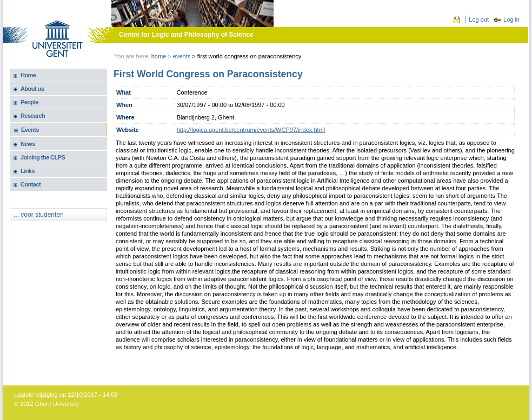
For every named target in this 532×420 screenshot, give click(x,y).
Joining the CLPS (43, 157)
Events (30, 130)
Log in (511, 19)
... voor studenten (39, 215)
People (29, 102)
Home (159, 56)
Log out (479, 19)
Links (28, 171)
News (28, 144)
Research (33, 116)
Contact (31, 184)
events (182, 56)
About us (32, 89)
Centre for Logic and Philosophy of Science (186, 35)
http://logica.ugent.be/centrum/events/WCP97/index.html (251, 130)
